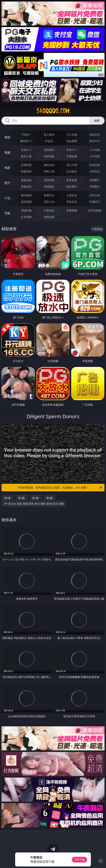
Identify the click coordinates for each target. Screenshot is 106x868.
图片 (7, 183)
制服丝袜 (26, 171)
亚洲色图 (49, 180)
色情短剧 (49, 217)
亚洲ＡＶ (26, 150)
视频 (7, 152)
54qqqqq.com (53, 111)
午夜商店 (49, 210)
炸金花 (49, 141)
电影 (7, 168)
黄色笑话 (72, 202)
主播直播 (72, 156)
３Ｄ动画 (95, 150)
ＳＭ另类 (95, 156)
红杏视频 (26, 217)
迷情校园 (26, 202)
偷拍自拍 (49, 165)
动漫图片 (95, 180)
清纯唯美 (49, 187)
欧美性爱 (95, 165)
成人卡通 (72, 165)
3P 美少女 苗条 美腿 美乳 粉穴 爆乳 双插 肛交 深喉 (34, 504)
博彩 (7, 137)
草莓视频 (72, 210)
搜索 (97, 121)
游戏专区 (95, 135)
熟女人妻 (26, 156)
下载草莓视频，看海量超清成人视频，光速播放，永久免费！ (60, 488)
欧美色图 (72, 180)
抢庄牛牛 (95, 141)
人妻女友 (72, 195)
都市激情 (26, 195)
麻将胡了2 (26, 141)
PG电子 (26, 135)
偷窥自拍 (26, 180)
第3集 (36, 498)
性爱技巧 (95, 202)
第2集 (22, 498)
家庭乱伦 (49, 195)
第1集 (8, 498)
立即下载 (79, 860)
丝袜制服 (49, 156)
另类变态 (95, 171)
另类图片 (95, 187)
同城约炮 (26, 210)
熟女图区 (72, 187)
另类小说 (49, 202)
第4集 (50, 498)
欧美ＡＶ (72, 150)
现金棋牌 (72, 141)
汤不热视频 (95, 210)
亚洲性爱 (26, 165)
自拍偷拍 (49, 150)
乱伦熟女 (72, 171)
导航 (7, 213)
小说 (7, 198)
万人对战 (72, 135)
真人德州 (49, 135)
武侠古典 (95, 195)
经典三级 (49, 171)
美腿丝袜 (26, 187)
